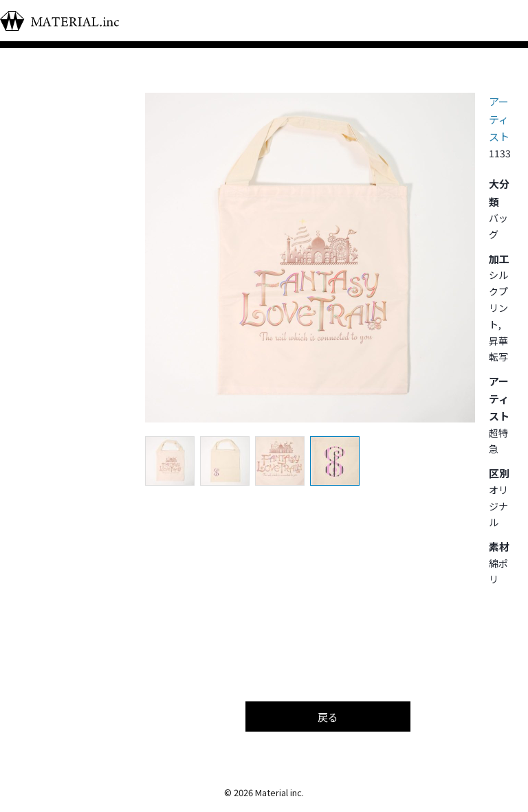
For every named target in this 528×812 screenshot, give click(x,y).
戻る (328, 717)
